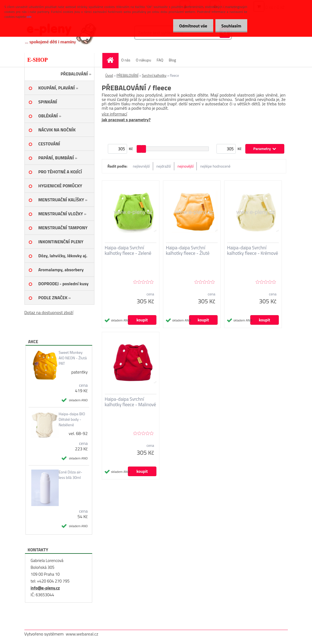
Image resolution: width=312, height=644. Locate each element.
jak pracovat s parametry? (126, 120)
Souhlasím (230, 26)
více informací (115, 114)
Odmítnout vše (191, 26)
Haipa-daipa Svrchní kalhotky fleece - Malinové (130, 402)
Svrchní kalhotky (154, 75)
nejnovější (186, 166)
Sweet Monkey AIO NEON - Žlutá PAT (73, 358)
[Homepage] (112, 60)
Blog (172, 60)
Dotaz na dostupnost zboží (49, 312)
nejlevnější (141, 166)
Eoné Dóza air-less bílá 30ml (71, 475)
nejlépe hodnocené (215, 166)
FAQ (160, 60)
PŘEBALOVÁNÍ (128, 75)
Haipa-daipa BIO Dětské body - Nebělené (72, 419)
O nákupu (144, 60)
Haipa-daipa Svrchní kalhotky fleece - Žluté (188, 250)
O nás (126, 60)
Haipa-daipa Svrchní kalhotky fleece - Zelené (128, 250)
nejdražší (164, 166)
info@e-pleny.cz (45, 588)
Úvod (109, 75)
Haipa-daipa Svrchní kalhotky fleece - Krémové (253, 250)
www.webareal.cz (82, 634)
